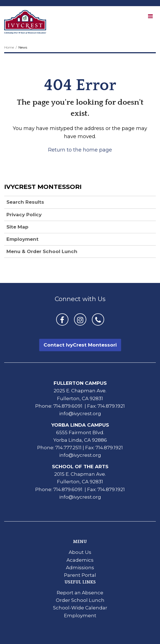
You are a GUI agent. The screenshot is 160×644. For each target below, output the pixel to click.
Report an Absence (80, 593)
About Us (80, 552)
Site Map (17, 227)
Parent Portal (80, 575)
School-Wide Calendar (80, 608)
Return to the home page (80, 150)
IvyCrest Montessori (43, 187)
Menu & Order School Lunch (42, 251)
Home (9, 47)
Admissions (80, 568)
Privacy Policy (24, 215)
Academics (80, 560)
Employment (22, 239)
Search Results (25, 202)
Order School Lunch (80, 600)
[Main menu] (150, 16)
